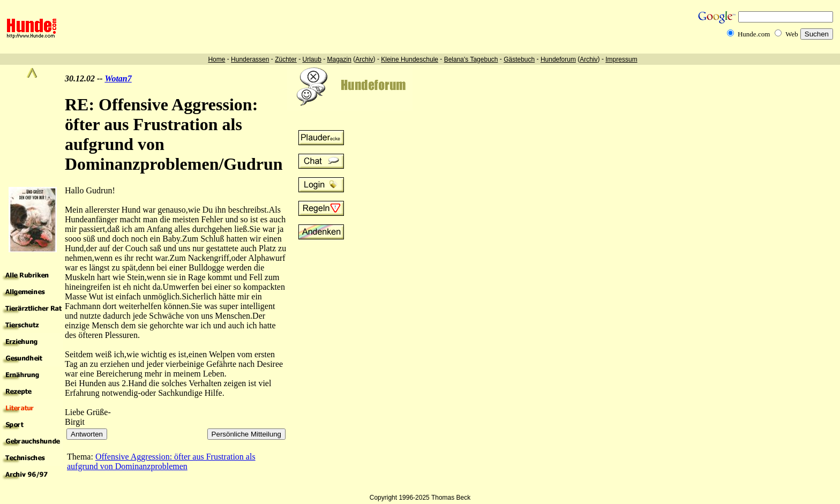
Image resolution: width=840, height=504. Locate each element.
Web (792, 34)
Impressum (621, 59)
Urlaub (312, 59)
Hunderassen (250, 59)
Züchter (286, 59)
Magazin (339, 59)
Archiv (364, 59)
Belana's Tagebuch (471, 59)
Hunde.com (754, 34)
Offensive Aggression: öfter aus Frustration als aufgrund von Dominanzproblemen (161, 461)
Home (216, 59)
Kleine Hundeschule (410, 59)
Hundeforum (558, 59)
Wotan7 (118, 78)
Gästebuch (519, 59)
